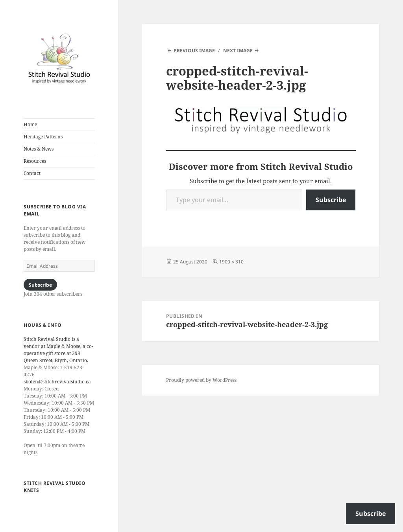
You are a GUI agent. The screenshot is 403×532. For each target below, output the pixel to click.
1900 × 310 (231, 262)
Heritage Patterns (43, 137)
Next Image (238, 51)
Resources (35, 161)
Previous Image (194, 51)
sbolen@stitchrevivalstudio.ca (57, 382)
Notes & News (39, 149)
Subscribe (40, 285)
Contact (32, 173)
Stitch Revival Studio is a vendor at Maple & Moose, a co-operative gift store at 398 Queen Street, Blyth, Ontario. (58, 350)
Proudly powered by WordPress (201, 380)
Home (30, 124)
